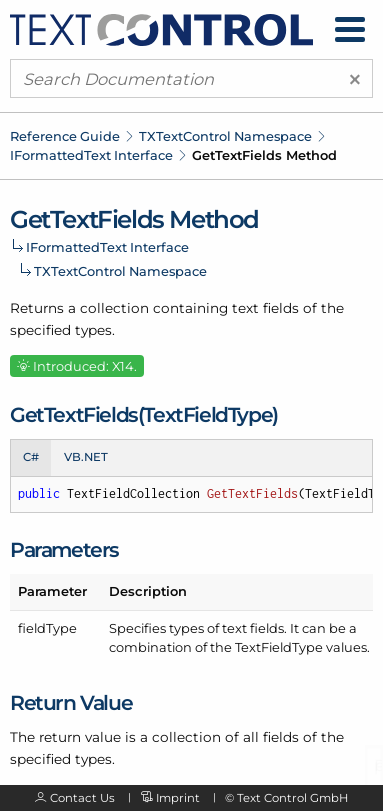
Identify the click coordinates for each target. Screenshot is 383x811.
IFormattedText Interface (91, 155)
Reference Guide (65, 136)
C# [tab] (31, 457)
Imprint (178, 798)
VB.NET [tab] (86, 457)
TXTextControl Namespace (225, 136)
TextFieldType (279, 647)
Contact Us (82, 798)
